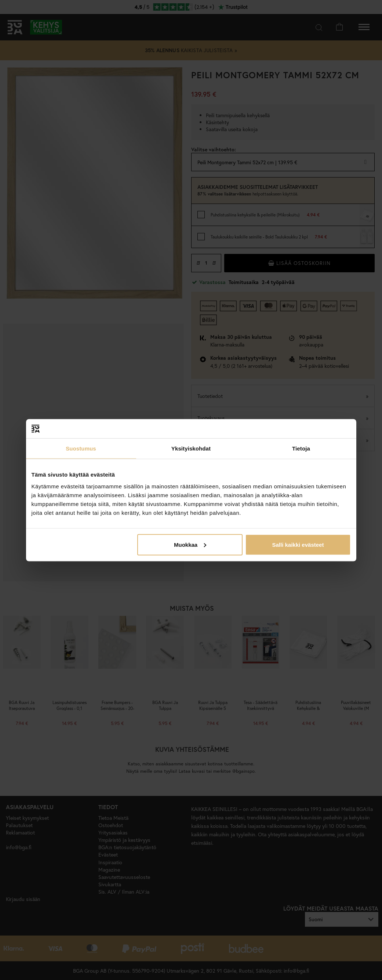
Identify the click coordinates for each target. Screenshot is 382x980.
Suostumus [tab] (81, 448)
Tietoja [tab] (301, 448)
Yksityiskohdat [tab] (191, 448)
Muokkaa (190, 544)
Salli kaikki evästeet (298, 544)
